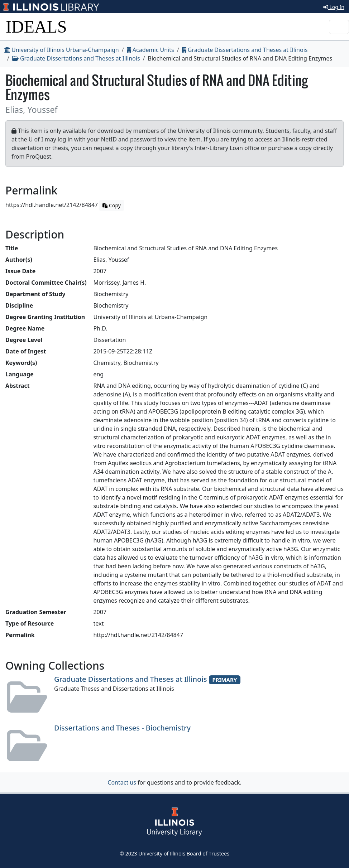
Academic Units (150, 50)
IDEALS (36, 27)
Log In (334, 7)
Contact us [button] (122, 782)
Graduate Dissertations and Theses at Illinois (245, 50)
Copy (111, 205)
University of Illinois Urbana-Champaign (62, 50)
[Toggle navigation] (339, 27)
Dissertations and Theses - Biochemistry (122, 728)
